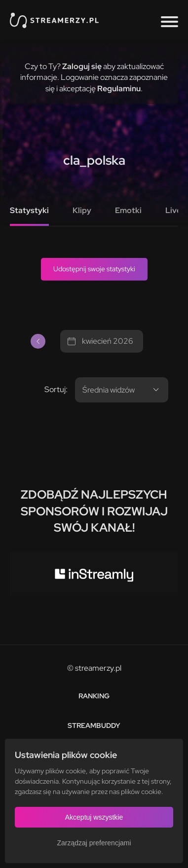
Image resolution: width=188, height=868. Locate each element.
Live (173, 210)
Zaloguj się (82, 66)
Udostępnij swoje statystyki (94, 269)
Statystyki (29, 210)
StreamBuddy (94, 725)
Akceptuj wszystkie (94, 817)
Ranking (94, 696)
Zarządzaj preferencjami (94, 843)
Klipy (82, 210)
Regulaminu (119, 89)
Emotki (128, 210)
